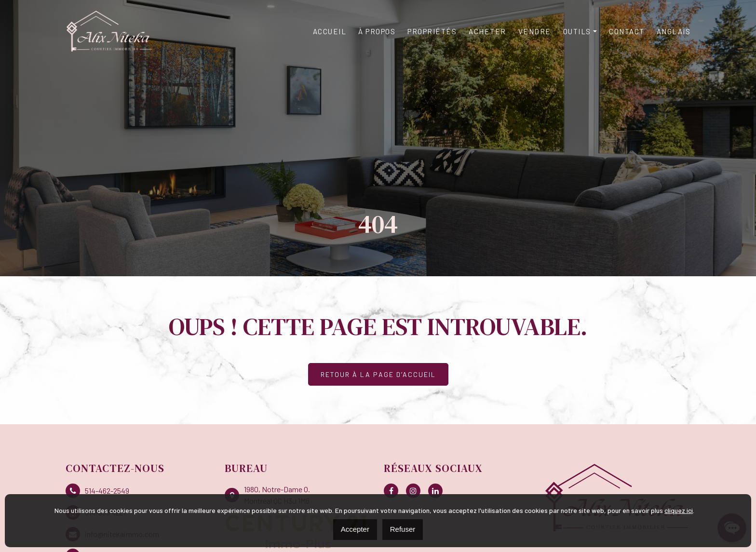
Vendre (535, 31)
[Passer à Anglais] (674, 31)
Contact (627, 31)
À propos (377, 31)
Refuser (403, 529)
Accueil (330, 31)
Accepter (355, 529)
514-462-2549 (97, 491)
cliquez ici (679, 510)
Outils (577, 31)
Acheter (487, 31)
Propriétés (432, 31)
